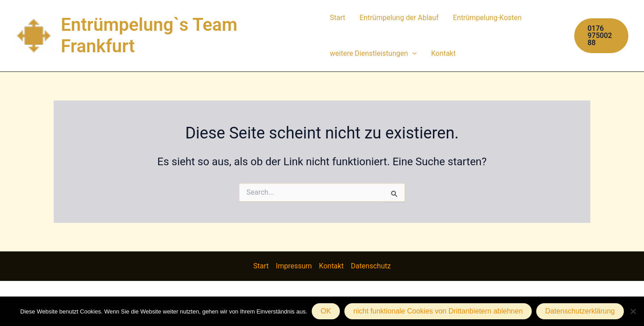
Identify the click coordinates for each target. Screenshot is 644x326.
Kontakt (443, 53)
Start (338, 18)
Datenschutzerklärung (580, 311)
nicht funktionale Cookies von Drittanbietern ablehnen (438, 311)
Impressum (294, 266)
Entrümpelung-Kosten (487, 18)
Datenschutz (371, 266)
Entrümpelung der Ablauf (399, 18)
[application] (412, 54)
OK (326, 311)
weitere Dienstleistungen (373, 54)
